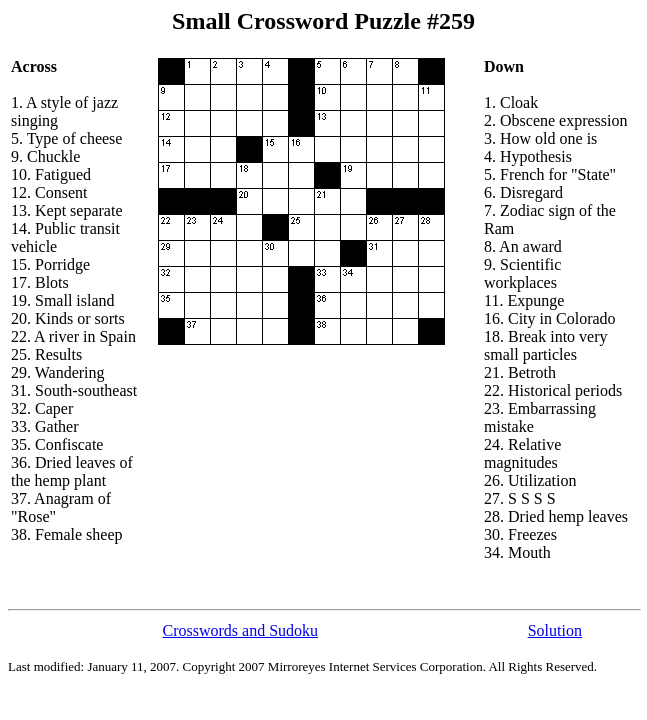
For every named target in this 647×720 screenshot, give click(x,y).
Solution (555, 630)
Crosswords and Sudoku (241, 630)
